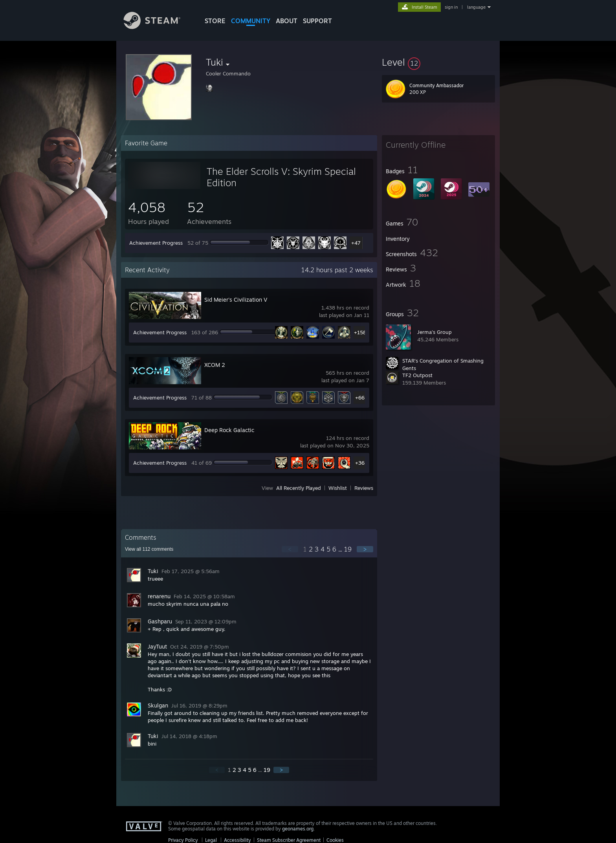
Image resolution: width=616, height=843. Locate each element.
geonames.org (298, 829)
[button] (438, 62)
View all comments (149, 549)
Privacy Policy (183, 840)
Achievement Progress (156, 243)
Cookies (335, 840)
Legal (211, 840)
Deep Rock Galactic (229, 430)
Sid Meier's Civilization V (236, 300)
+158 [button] (360, 332)
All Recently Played (299, 488)
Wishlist (338, 488)
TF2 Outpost (417, 375)
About (287, 21)
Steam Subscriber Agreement (289, 840)
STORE (215, 21)
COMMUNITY (251, 21)
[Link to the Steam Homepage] (158, 27)
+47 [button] (356, 243)
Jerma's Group (434, 332)
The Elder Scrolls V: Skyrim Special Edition (281, 177)
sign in (451, 7)
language (476, 7)
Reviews (364, 488)
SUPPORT (317, 21)
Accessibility (237, 840)
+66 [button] (360, 398)
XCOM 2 (215, 365)
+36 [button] (360, 463)
